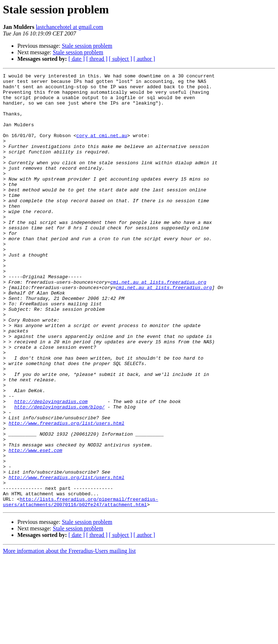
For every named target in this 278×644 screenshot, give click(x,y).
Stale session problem (87, 46)
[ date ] (77, 59)
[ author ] (144, 59)
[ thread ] (97, 59)
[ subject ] (121, 59)
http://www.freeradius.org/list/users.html (67, 493)
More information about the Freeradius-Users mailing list (69, 638)
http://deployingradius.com (51, 467)
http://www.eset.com (35, 526)
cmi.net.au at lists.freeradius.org (158, 324)
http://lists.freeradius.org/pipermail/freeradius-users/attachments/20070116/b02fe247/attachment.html (81, 588)
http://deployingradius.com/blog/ (59, 474)
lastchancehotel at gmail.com (69, 27)
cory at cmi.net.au (102, 148)
